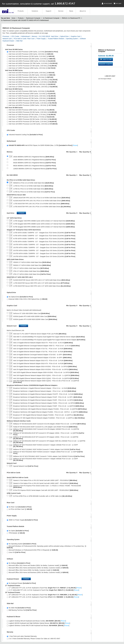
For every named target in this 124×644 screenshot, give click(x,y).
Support (48, 11)
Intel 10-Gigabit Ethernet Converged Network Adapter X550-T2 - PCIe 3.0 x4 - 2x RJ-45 (46, 346)
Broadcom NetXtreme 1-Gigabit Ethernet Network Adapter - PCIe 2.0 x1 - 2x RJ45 (45, 388)
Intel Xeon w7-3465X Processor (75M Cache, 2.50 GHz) (31, 101)
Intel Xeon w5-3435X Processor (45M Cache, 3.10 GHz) (31, 94)
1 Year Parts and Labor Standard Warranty (22, 636)
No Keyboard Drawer (21, 583)
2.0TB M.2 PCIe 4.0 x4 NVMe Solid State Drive (33, 189)
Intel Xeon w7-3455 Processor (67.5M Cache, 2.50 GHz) (31, 98)
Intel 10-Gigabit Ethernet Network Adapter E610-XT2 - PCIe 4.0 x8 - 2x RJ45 (43, 361)
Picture (75, 145)
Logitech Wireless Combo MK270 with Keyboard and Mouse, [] (38, 625)
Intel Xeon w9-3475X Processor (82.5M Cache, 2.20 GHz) (32, 103)
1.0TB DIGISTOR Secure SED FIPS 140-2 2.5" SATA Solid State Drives (41, 283)
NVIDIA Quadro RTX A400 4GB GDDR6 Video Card (35, 316)
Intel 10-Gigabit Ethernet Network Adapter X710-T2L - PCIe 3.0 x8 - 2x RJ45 (43, 349)
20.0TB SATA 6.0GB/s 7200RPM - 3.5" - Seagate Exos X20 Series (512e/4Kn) (44, 251)
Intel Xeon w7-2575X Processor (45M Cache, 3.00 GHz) (31, 84)
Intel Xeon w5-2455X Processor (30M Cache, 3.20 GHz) (31, 61)
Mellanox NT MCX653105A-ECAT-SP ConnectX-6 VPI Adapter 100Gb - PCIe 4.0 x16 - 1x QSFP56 (49, 434)
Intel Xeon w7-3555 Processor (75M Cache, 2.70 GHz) (31, 117)
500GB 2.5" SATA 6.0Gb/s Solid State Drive (32, 265)
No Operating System (21, 544)
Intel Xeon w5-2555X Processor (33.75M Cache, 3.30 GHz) (32, 80)
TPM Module (16, 533)
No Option (18, 531)
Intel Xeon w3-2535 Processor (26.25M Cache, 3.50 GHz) (31, 75)
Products (21, 11)
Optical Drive (64, 36)
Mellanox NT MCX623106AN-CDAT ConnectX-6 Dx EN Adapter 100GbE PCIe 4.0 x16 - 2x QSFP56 (46, 430)
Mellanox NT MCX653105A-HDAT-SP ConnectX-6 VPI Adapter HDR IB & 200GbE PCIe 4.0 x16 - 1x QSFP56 (49, 442)
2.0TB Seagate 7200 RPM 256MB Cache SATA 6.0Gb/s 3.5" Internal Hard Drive (44, 221)
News (71, 11)
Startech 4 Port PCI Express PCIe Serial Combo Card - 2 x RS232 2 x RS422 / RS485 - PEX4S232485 (47, 487)
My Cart (117, 3)
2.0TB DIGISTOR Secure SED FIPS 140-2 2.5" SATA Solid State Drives (42, 286)
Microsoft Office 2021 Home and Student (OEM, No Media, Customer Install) (37, 565)
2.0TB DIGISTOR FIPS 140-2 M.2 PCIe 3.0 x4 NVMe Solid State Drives (42, 207)
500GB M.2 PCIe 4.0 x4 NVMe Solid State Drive (33, 183)
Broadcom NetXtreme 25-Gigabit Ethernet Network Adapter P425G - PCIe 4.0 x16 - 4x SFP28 (48, 403)
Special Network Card (26, 466)
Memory (34, 36)
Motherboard (25, 36)
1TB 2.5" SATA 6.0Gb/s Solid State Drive (31, 268)
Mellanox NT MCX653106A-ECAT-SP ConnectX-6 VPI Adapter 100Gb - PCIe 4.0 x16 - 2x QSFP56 (46, 438)
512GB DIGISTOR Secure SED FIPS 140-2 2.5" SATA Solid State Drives (42, 280)
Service (61, 11)
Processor (6, 36)
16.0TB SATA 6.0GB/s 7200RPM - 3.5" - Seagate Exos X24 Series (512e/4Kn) (44, 245)
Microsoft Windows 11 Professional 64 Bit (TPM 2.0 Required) (32, 550)
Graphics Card (75, 36)
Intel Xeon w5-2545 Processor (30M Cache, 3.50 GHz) (30, 77)
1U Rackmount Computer (51, 18)
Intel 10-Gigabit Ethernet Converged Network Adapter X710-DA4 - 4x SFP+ (42, 358)
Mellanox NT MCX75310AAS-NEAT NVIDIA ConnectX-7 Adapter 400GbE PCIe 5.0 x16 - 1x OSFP (46, 460)
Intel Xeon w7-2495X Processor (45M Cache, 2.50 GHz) (31, 68)
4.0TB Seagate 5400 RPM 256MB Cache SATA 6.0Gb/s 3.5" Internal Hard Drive (44, 224)
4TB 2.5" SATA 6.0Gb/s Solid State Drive (32, 274)
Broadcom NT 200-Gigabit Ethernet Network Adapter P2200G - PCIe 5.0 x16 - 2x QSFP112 (48, 415)
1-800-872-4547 (110, 76)
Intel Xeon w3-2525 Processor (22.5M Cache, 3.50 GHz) (31, 73)
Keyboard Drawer (8, 41)
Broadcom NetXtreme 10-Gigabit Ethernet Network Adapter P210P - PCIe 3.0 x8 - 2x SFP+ (48, 397)
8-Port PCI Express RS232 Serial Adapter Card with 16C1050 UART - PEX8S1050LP (46, 490)
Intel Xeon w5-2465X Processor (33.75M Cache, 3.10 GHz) (32, 63)
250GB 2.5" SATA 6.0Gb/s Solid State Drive (32, 262)
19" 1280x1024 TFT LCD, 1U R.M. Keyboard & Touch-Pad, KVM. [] (43, 597)
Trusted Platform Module (56, 39)
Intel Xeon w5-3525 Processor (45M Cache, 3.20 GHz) (31, 110)
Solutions (35, 11)
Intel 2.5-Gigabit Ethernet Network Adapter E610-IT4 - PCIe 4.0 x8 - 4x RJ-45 (43, 343)
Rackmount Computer (33, 18)
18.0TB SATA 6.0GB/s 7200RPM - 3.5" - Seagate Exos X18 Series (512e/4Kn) (44, 248)
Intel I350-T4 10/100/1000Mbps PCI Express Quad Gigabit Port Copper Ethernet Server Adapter (49, 340)
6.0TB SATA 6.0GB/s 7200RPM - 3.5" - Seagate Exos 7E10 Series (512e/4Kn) (44, 239)
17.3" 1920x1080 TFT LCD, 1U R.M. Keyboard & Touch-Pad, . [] (43, 590)
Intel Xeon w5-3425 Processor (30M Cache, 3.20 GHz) (31, 91)
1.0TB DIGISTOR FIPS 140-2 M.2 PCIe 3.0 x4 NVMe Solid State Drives (41, 204)
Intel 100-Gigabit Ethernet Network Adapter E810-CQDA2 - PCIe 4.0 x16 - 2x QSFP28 (46, 378)
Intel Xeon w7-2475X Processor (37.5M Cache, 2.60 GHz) (32, 66)
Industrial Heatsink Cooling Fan (25, 135)
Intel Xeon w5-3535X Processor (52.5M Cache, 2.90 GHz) (32, 112)
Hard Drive (55, 36)
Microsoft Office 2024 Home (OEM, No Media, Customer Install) (33, 570)
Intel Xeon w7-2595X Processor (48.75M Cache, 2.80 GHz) (32, 87)
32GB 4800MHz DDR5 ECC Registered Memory (34, 160)
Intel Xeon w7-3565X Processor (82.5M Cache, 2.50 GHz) (32, 119)
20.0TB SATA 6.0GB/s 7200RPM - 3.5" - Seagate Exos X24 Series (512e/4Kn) (44, 254)
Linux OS (16, 552)
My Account (107, 3)
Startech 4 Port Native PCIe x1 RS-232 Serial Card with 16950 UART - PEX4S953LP (46, 483)
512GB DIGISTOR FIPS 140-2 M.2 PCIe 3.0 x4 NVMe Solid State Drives (42, 201)
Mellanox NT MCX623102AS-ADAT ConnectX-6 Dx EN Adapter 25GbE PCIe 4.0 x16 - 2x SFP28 (49, 424)
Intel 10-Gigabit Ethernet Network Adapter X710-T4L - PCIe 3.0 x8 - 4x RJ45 (43, 352)
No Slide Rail (19, 608)
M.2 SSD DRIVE (45, 36)
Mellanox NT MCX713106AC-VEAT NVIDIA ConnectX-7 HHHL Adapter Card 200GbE (47, 449)
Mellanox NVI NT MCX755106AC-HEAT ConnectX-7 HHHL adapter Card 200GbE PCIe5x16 (49, 456)
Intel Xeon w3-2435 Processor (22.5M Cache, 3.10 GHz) (31, 56)
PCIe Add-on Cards (20, 39)
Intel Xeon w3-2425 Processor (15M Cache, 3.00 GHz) (30, 54)
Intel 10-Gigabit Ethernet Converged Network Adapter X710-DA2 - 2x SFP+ (42, 355)
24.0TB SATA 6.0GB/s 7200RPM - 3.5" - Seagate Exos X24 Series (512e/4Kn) (44, 257)
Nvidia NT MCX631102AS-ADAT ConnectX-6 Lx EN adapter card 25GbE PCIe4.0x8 (45, 427)
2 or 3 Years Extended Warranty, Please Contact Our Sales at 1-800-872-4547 (33, 639)
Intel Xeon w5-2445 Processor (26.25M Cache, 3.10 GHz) (31, 59)
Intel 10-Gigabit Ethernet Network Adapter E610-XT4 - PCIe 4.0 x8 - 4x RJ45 (43, 364)
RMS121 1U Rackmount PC (71, 18)
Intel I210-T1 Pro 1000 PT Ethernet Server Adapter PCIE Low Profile (40, 334)
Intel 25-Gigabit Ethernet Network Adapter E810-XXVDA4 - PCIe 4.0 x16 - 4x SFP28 (45, 370)
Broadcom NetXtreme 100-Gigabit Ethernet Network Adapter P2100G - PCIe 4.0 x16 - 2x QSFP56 (50, 409)
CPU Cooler (15, 36)
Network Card (7, 39)
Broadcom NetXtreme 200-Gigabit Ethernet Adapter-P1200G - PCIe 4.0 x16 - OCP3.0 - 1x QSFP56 (50, 412)
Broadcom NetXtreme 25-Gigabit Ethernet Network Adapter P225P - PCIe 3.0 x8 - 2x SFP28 (48, 400)
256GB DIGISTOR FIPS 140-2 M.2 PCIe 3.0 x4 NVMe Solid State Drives (42, 198)
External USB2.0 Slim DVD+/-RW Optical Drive (27, 299)
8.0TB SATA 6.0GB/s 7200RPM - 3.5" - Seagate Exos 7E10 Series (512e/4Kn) (44, 242)
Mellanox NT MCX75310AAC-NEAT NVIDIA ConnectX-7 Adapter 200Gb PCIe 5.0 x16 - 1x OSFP (48, 453)
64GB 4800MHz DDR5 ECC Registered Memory (34, 163)
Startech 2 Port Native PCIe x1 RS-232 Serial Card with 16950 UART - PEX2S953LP (45, 480)
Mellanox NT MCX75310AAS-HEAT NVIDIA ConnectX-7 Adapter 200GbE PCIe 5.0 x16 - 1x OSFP (46, 446)
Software (83, 39)
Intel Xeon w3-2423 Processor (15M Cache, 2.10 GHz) (32, 52)
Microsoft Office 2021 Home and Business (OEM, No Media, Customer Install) (38, 568)
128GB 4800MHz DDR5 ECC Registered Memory (35, 169)
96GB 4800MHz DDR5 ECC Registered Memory (34, 166)
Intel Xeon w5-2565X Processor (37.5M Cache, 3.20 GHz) (32, 82)
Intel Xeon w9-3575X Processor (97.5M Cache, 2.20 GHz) (32, 122)
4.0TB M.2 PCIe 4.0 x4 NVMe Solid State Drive (34, 192)
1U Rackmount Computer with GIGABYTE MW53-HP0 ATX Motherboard (25, 20)
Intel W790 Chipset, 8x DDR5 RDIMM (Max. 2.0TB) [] (42, 145)
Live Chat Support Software (105, 79)
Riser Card (31, 39)
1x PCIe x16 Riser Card (19, 509)
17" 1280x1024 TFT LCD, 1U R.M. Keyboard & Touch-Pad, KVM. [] (44, 588)
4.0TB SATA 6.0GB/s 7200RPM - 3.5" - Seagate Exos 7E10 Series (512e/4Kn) (44, 236)
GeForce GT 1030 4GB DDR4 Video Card (31, 313)
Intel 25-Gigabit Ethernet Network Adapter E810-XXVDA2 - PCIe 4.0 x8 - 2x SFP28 (45, 367)
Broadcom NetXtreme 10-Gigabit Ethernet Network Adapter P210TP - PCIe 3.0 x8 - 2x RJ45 (48, 394)
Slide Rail (19, 41)
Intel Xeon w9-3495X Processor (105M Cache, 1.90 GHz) (31, 105)
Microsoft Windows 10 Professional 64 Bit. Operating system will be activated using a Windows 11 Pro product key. (47, 547)
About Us (83, 11)
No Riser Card (19, 507)
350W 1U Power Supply (22, 520)
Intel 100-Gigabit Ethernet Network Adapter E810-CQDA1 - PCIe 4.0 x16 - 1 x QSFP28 (46, 375)
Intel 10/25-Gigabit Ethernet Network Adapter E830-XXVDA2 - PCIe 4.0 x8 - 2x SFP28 (46, 373)
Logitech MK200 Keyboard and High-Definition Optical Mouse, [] (38, 623)
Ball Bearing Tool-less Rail (22, 610)
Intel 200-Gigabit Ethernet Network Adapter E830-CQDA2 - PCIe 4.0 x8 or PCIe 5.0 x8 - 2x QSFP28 (46, 382)
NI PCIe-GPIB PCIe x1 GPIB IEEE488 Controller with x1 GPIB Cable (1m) (43, 496)
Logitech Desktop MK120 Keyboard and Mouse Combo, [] (36, 621)
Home (13, 18)
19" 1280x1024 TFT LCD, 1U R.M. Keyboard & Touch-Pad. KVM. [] (45, 595)
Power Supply (41, 39)
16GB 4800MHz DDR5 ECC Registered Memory (34, 157)
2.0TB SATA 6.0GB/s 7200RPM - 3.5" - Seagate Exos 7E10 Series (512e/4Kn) (44, 233)
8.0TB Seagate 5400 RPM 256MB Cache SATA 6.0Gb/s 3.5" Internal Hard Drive (44, 227)
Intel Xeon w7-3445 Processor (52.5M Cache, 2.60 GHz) (31, 96)
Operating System (72, 39)
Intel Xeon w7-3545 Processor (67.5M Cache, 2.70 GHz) (31, 115)
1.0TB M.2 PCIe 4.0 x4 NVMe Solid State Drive (33, 186)
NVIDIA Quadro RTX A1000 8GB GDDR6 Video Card (35, 319)
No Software (18, 563)
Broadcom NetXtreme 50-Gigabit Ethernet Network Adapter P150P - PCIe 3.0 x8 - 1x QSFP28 (49, 406)
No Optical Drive (20, 297)
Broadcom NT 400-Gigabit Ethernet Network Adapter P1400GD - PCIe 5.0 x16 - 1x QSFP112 (49, 418)
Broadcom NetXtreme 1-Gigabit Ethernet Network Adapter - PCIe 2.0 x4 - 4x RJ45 (45, 391)
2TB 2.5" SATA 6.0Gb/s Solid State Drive (31, 271)
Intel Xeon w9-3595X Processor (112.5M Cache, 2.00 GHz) (32, 124)
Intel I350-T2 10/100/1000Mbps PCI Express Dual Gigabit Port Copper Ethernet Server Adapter (49, 337)
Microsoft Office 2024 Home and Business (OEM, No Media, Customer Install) (38, 572)
